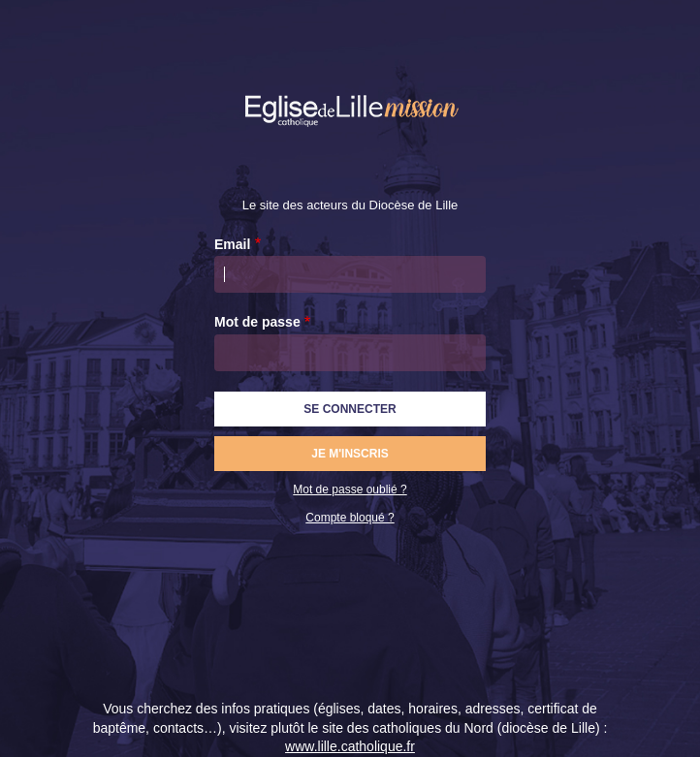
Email (232, 244)
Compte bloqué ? (350, 518)
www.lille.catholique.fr (350, 746)
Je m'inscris (350, 454)
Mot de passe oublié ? (350, 489)
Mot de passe (257, 322)
